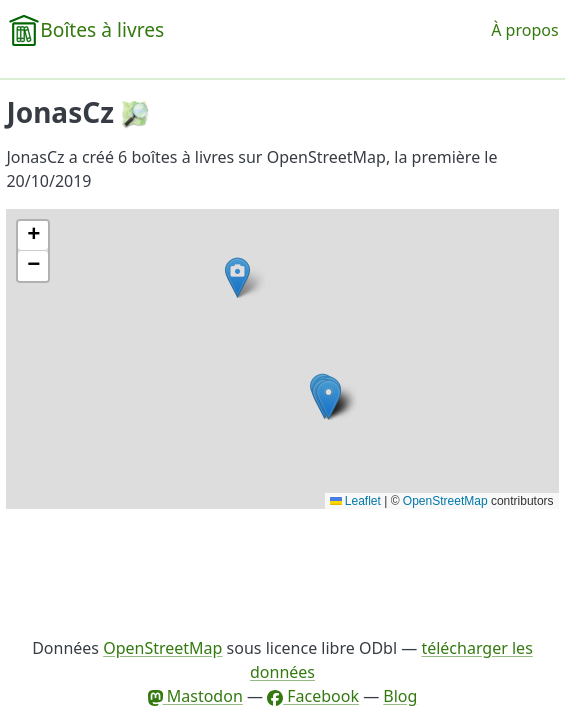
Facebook (313, 696)
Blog (400, 696)
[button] (328, 399)
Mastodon (195, 696)
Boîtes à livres (102, 29)
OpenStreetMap (445, 501)
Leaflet (355, 501)
